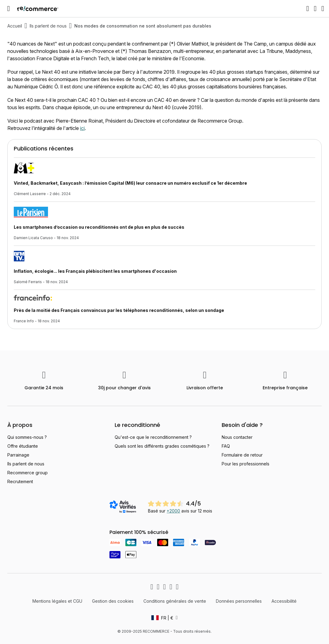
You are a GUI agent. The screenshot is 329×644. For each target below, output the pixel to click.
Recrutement (20, 481)
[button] (164, 618)
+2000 (173, 511)
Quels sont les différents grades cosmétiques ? (162, 446)
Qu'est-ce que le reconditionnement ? (153, 437)
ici (82, 128)
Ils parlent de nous (48, 26)
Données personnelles (239, 601)
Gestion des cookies (113, 601)
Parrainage (18, 455)
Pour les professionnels (246, 464)
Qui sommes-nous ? (27, 437)
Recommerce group (28, 473)
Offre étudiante (23, 446)
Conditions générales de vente (175, 601)
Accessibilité (284, 601)
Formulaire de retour (242, 455)
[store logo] (38, 9)
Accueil (15, 26)
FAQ (226, 446)
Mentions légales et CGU (57, 601)
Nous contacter (237, 437)
